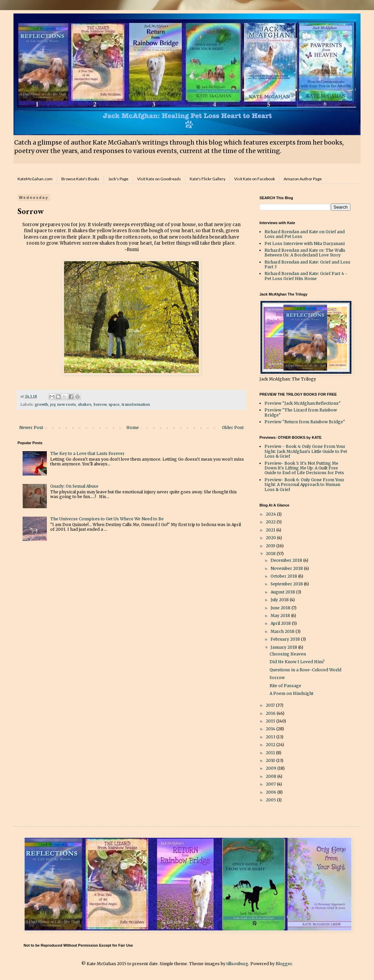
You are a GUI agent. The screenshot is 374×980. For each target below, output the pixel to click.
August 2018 (283, 592)
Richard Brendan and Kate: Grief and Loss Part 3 (307, 264)
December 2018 (287, 560)
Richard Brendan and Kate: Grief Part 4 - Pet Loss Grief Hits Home (306, 276)
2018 (271, 554)
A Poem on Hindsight (291, 693)
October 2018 (284, 576)
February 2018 (286, 639)
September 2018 (287, 584)
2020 (271, 538)
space (114, 404)
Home (133, 427)
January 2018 (284, 647)
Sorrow (100, 404)
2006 (272, 792)
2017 (271, 705)
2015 (271, 721)
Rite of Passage (285, 686)
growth (41, 404)
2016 (271, 713)
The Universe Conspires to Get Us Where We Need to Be (107, 519)
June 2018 (281, 608)
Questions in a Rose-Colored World (305, 670)
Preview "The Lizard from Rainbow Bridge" (301, 412)
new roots (67, 404)
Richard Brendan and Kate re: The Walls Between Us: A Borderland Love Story (305, 253)
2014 (271, 729)
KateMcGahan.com (35, 179)
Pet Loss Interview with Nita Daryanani (305, 243)
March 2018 (283, 631)
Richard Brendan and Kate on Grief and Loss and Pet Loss (305, 234)
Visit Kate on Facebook (255, 179)
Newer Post (31, 427)
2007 (271, 784)
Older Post (233, 427)
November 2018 (287, 568)
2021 (271, 530)
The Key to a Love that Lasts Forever (87, 453)
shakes (85, 404)
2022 (271, 522)
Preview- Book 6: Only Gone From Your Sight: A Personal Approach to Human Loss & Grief (304, 485)
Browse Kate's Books (80, 179)
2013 (271, 737)
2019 (271, 546)
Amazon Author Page (303, 179)
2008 (272, 776)
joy (53, 404)
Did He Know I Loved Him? (297, 662)
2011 (271, 753)
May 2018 (281, 616)
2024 (271, 514)
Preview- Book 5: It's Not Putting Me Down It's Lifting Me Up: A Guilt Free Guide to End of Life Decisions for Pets (304, 468)
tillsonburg (237, 964)
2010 (271, 760)
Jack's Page (118, 179)
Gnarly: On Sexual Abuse (74, 486)
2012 (271, 745)
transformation (136, 404)
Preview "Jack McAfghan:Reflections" (303, 403)
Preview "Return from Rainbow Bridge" (305, 422)
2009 (272, 768)
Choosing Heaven (288, 654)
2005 (271, 800)
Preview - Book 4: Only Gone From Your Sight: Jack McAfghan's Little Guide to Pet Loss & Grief (306, 451)
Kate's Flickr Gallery (208, 179)
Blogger (284, 964)
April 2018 (281, 623)
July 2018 (280, 600)
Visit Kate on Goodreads (159, 179)
